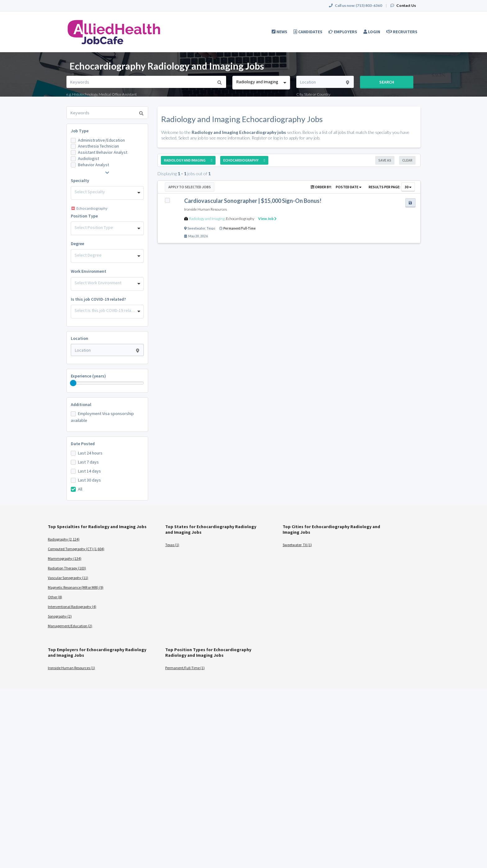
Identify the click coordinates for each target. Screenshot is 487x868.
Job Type (80, 131)
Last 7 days (88, 462)
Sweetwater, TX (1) (297, 545)
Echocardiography (240, 219)
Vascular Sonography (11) (68, 578)
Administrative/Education (101, 140)
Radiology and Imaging (207, 219)
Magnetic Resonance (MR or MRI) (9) (76, 587)
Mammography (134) (65, 558)
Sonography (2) (60, 616)
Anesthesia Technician (98, 146)
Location (80, 338)
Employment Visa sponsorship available (102, 417)
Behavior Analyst (93, 165)
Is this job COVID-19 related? (98, 299)
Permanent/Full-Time (239, 228)
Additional (81, 404)
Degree (77, 244)
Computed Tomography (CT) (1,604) (76, 549)
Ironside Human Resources (205, 209)
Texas (211, 228)
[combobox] (261, 83)
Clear (407, 160)
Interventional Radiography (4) (72, 607)
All (80, 489)
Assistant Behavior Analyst (103, 152)
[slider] (73, 383)
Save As (385, 160)
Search (387, 82)
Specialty (80, 180)
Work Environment (89, 271)
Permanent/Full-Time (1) (185, 668)
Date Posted (83, 444)
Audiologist (89, 158)
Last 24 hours (90, 453)
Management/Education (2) (70, 626)
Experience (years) (88, 376)
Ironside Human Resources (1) (71, 668)
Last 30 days (89, 480)
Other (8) (55, 597)
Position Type (84, 216)
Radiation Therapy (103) (67, 568)
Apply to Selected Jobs (190, 187)
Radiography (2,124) (64, 539)
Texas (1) (172, 545)
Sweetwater (196, 228)
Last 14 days (89, 471)
